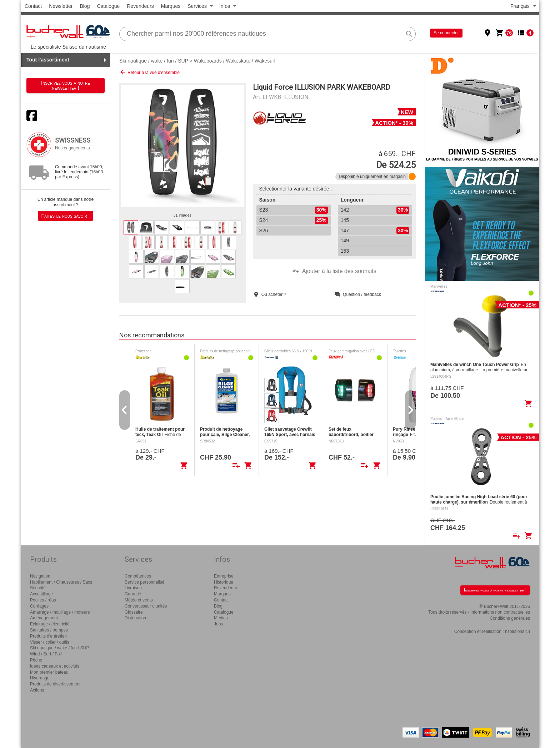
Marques (171, 6)
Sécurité (38, 588)
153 (345, 251)
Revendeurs (140, 6)
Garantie (133, 594)
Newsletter (61, 6)
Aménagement (44, 618)
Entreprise (224, 576)
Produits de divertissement (55, 684)
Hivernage (40, 678)
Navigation (40, 576)
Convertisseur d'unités (146, 606)
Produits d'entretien (48, 636)
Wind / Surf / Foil (46, 654)
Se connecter (446, 33)
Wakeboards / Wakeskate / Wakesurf (235, 61)
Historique (224, 582)
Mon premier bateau (49, 672)
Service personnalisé (144, 582)
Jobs (218, 624)
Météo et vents (139, 600)
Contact (33, 6)
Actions (37, 690)
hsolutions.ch (517, 631)
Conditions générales (510, 618)
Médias (221, 618)
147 (375, 231)
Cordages (39, 606)
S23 (294, 210)
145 (345, 220)
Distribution (135, 618)
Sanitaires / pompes (49, 630)
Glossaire (134, 612)
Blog (85, 6)
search (409, 34)
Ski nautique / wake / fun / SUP (154, 61)
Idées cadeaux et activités (55, 666)
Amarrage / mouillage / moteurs (60, 612)
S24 (294, 221)
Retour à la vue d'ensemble (149, 72)
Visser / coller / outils (50, 642)
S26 (264, 231)
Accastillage (41, 594)
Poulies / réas (43, 600)
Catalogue (108, 6)
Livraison (133, 588)
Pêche (36, 660)
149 (345, 241)
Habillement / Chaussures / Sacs (61, 582)
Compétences (138, 576)
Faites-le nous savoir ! (66, 216)
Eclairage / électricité (50, 624)
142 (375, 210)
